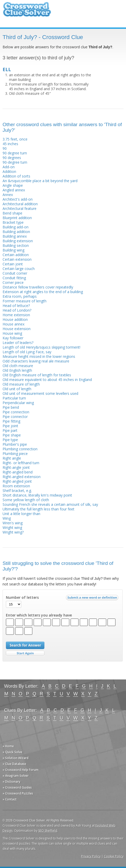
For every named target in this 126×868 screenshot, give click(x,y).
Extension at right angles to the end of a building (43, 292)
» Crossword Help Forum (21, 770)
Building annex (15, 236)
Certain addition (16, 255)
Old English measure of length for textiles (37, 375)
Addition (9, 171)
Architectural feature (20, 208)
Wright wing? (13, 532)
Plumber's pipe (15, 444)
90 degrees (12, 158)
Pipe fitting (11, 421)
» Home (8, 746)
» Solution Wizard (16, 758)
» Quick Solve (12, 752)
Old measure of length (21, 384)
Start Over (25, 653)
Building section (16, 245)
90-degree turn (15, 162)
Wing (7, 518)
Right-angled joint (17, 481)
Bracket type (13, 222)
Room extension (16, 486)
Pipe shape (12, 435)
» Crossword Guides (17, 787)
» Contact (10, 799)
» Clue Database (14, 764)
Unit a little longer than (21, 514)
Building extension (18, 241)
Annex (8, 195)
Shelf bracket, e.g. (17, 491)
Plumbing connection (20, 449)
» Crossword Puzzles (18, 793)
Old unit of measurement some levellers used (40, 393)
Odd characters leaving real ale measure (36, 361)
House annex (13, 324)
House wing (12, 333)
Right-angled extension (22, 477)
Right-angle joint (16, 467)
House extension (17, 329)
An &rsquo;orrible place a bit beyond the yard (40, 181)
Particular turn (14, 398)
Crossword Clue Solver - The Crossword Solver (27, 12)
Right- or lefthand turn (21, 463)
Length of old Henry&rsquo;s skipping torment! (41, 347)
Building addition (16, 232)
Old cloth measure (18, 366)
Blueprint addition (17, 218)
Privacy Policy (91, 856)
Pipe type (10, 440)
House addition (15, 319)
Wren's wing (13, 523)
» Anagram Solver (16, 776)
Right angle (12, 458)
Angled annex (14, 190)
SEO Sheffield (48, 831)
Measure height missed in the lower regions (39, 356)
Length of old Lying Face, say (27, 352)
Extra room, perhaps (20, 296)
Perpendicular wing (18, 403)
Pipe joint (10, 426)
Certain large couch (19, 269)
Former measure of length (25, 301)
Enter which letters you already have (39, 615)
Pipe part (10, 430)
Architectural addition (20, 204)
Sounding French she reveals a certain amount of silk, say (50, 504)
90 (5, 148)
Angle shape (13, 185)
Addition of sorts (16, 176)
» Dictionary (11, 782)
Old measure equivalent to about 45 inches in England (47, 380)
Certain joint (13, 264)
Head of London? (17, 310)
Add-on (9, 167)
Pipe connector (15, 417)
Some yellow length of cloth (26, 500)
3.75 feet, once (15, 139)
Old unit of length (17, 389)
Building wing (13, 250)
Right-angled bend (18, 472)
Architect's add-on (18, 199)
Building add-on (16, 227)
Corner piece (13, 282)
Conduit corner (15, 273)
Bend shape (12, 213)
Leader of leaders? (18, 343)
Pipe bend (11, 407)
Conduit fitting (14, 278)
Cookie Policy (114, 856)
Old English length (17, 370)
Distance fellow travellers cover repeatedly (38, 287)
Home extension (16, 315)
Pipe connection (16, 412)
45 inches (10, 144)
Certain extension (17, 259)
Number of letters (22, 598)
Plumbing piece (15, 454)
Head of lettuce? (16, 306)
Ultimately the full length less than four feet (38, 509)
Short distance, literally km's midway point (37, 495)
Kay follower (13, 338)
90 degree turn (15, 153)
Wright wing (12, 528)
